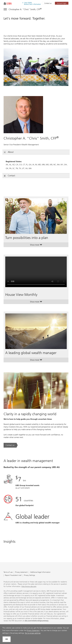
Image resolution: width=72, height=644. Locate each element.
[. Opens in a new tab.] (8, 4)
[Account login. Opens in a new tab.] (62, 3)
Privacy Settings (29, 575)
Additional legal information (40, 572)
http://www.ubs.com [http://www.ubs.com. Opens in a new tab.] (29, 586)
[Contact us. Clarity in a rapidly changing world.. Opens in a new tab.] (11, 445)
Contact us (48, 3)
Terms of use (8, 572)
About (9, 152)
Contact (9, 176)
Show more (36, 245)
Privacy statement (21, 572)
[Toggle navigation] (23, 9)
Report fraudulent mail (13, 575)
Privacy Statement (33, 630)
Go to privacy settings (33, 633)
